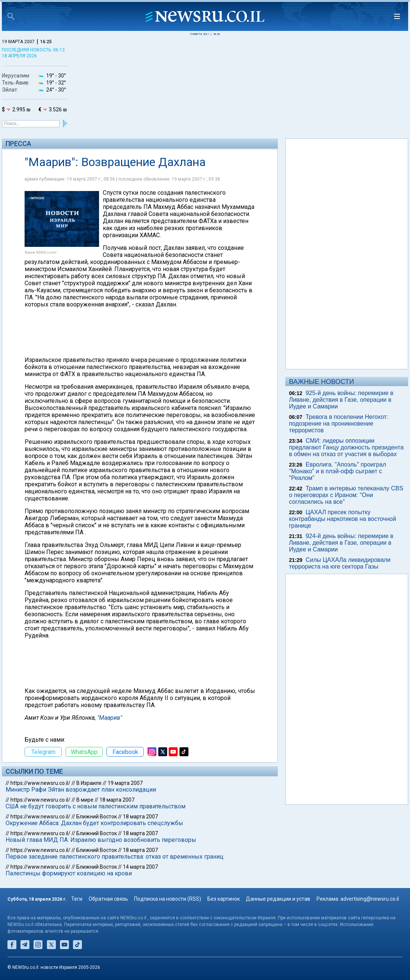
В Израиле (89, 783)
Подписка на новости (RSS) (168, 899)
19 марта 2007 (125, 783)
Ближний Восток (97, 817)
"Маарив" (110, 718)
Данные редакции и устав (278, 899)
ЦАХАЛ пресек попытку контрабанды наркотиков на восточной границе (343, 519)
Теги (77, 899)
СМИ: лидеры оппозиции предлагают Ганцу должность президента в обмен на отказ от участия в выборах (346, 447)
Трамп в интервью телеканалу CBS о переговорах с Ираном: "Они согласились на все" (346, 495)
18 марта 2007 (117, 800)
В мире (85, 800)
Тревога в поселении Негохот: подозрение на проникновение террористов (339, 424)
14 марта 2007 (140, 867)
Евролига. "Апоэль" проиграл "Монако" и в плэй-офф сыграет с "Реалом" (338, 471)
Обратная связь (108, 899)
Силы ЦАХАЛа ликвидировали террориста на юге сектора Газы (340, 563)
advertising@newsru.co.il (370, 899)
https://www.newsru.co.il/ (40, 783)
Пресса (18, 144)
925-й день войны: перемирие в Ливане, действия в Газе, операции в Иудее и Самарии (341, 400)
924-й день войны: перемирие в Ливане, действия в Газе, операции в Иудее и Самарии (341, 543)
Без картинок (224, 899)
